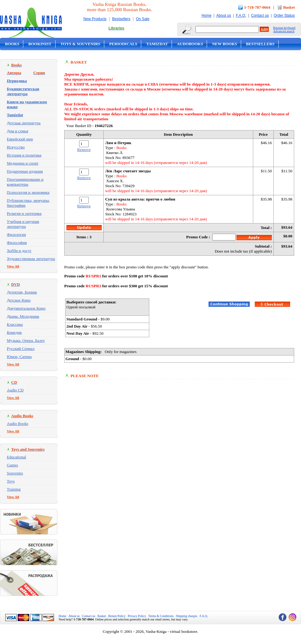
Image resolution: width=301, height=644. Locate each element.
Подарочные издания (25, 171)
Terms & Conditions (161, 616)
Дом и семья (18, 131)
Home (206, 15)
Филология (16, 234)
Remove (84, 150)
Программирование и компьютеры (25, 182)
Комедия (14, 332)
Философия (17, 243)
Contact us (260, 15)
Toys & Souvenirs (80, 44)
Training (14, 489)
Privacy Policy (137, 616)
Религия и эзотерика (24, 213)
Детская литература (24, 123)
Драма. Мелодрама (23, 316)
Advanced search (284, 31)
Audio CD (15, 390)
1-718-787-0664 (257, 7)
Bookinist (40, 44)
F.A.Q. (241, 15)
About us (224, 15)
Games (12, 465)
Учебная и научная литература (23, 224)
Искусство (16, 147)
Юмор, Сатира (19, 357)
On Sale (143, 19)
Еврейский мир (20, 139)
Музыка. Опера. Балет (26, 340)
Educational (16, 457)
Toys (11, 481)
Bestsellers (121, 19)
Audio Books (18, 423)
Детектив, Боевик (22, 292)
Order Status (284, 15)
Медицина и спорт (23, 163)
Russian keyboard (284, 28)
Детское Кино (19, 300)
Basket (289, 7)
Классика (15, 324)
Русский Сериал (21, 348)
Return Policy (117, 616)
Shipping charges (187, 616)
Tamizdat (157, 44)
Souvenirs (15, 473)
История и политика (24, 155)
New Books (224, 44)
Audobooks (190, 44)
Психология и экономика (28, 192)
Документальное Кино (26, 308)
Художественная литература (31, 259)
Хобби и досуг (19, 251)
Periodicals (123, 44)
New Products (95, 19)
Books (12, 44)
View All (13, 266)
